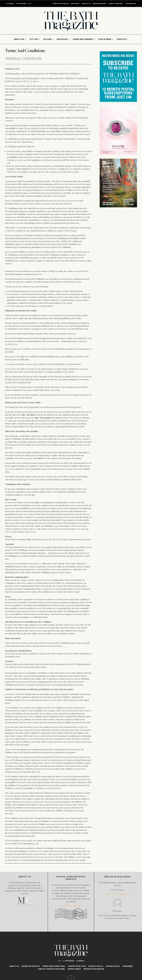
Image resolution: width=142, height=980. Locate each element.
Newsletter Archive (94, 969)
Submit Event (74, 969)
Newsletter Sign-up (61, 4)
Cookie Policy (113, 966)
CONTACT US (86, 4)
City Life (34, 39)
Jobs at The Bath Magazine (51, 969)
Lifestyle (121, 39)
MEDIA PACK (75, 4)
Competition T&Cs (77, 966)
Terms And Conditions (54, 966)
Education (62, 39)
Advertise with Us (31, 966)
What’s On (19, 39)
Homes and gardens (83, 39)
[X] (30, 4)
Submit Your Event (116, 4)
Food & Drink (105, 39)
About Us (14, 966)
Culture (47, 39)
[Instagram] (21, 4)
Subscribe (128, 966)
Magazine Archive (99, 4)
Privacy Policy (25, 539)
